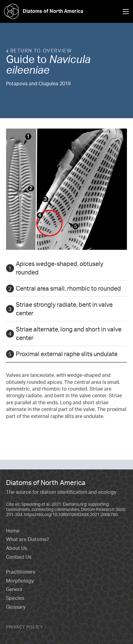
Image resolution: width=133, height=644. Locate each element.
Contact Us (19, 557)
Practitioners (21, 572)
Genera (14, 589)
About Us (17, 548)
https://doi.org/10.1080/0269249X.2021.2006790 (71, 514)
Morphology (20, 581)
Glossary (16, 607)
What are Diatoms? (27, 539)
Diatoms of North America (42, 11)
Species (15, 598)
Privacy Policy (25, 627)
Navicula (70, 59)
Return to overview (39, 51)
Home (13, 531)
